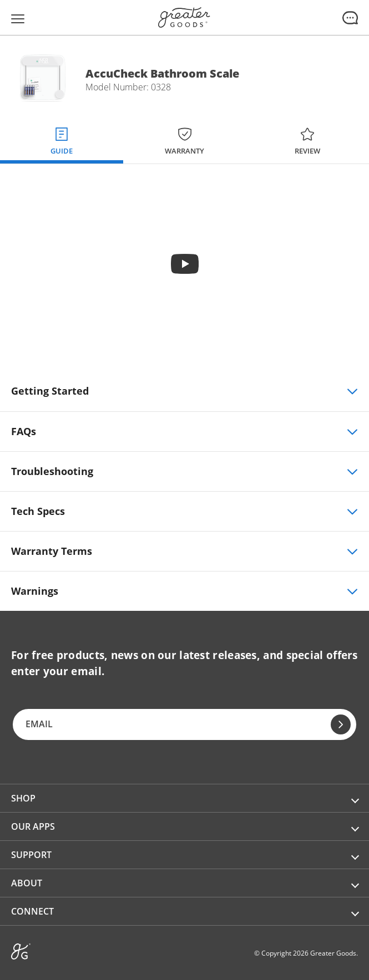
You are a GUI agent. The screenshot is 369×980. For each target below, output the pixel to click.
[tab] (62, 139)
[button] (184, 798)
